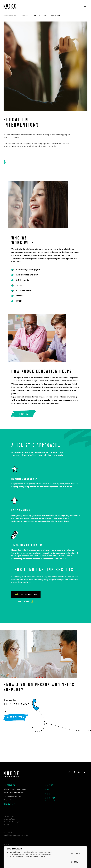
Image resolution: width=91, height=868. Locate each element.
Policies (6, 845)
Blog (47, 790)
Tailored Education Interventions (15, 789)
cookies (43, 856)
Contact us (50, 799)
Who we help (9, 804)
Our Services (9, 785)
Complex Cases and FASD (13, 796)
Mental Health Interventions (14, 793)
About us (49, 785)
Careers (49, 794)
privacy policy (24, 856)
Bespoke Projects (10, 800)
